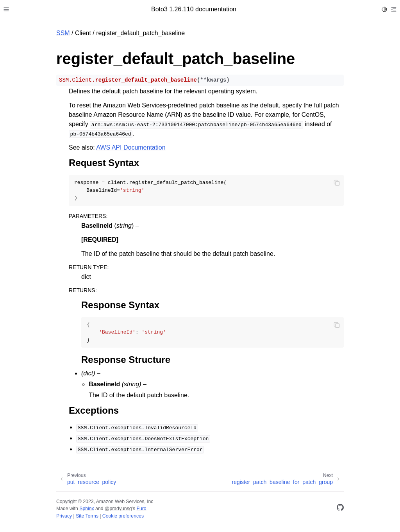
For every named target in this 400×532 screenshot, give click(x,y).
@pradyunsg (118, 509)
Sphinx (87, 509)
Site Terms (87, 516)
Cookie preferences (123, 516)
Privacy (64, 516)
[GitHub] (340, 509)
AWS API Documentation (131, 147)
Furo (141, 509)
